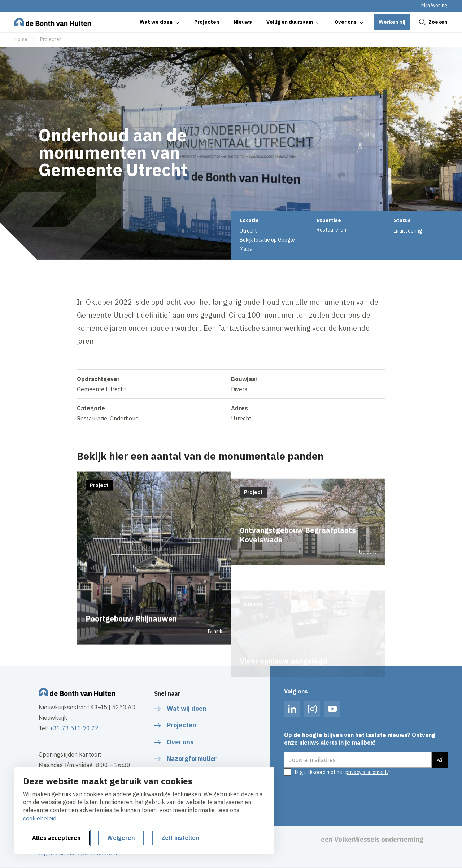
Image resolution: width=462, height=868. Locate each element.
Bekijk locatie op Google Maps (267, 244)
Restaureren (331, 230)
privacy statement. (367, 772)
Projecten (51, 39)
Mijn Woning (434, 5)
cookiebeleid (40, 818)
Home (21, 39)
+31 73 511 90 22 (74, 728)
